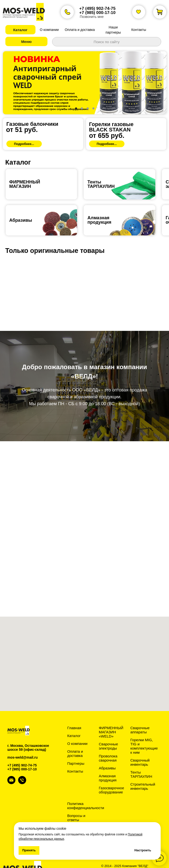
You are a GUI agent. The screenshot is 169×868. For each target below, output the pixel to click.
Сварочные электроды (108, 734)
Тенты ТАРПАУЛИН (141, 763)
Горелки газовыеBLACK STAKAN (111, 115)
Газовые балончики (32, 112)
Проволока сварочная (108, 746)
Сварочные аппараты (140, 718)
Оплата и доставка (75, 742)
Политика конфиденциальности (86, 794)
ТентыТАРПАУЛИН (101, 172)
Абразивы (21, 208)
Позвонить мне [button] (92, 17)
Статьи (73, 816)
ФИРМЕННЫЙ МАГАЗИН (25, 172)
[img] (43, 122)
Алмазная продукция (99, 208)
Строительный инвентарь (143, 775)
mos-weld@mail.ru (23, 746)
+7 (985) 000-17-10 (97, 13)
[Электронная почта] (11, 771)
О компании (77, 732)
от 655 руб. (107, 124)
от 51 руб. (22, 118)
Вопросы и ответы (76, 806)
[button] (20, 30)
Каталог (74, 724)
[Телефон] (22, 771)
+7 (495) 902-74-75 (97, 8)
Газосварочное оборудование (111, 778)
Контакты (75, 759)
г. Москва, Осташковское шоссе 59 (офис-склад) (28, 736)
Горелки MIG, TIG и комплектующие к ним (144, 734)
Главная (74, 716)
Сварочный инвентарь (140, 751)
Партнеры (76, 752)
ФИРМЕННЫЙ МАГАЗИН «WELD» (111, 720)
